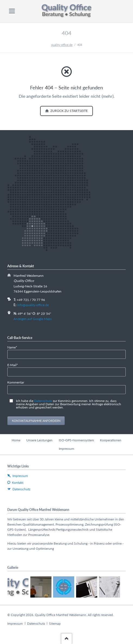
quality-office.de (62, 45)
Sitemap (55, 623)
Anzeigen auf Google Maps (33, 319)
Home (16, 440)
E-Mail (14, 365)
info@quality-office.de (33, 305)
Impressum (66, 449)
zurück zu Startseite (69, 111)
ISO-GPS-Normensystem (76, 440)
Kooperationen (111, 440)
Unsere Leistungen (39, 440)
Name (14, 347)
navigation (12, 11)
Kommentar (16, 382)
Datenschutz (43, 401)
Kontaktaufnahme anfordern (36, 421)
